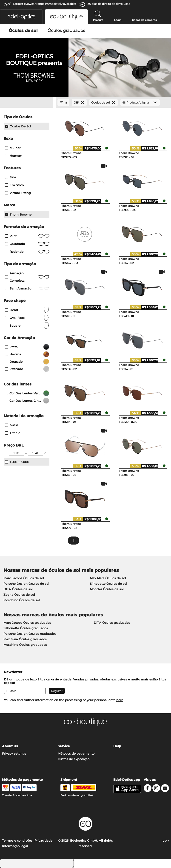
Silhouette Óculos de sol (108, 584)
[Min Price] (17, 453)
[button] (21, 17)
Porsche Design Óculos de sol (26, 584)
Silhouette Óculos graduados (26, 628)
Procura (98, 20)
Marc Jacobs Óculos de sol (24, 578)
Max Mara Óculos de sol (108, 578)
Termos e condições (17, 840)
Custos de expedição (74, 759)
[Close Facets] (27, 103)
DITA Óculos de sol (18, 589)
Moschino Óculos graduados (25, 645)
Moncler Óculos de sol (107, 589)
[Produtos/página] (140, 103)
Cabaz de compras (144, 20)
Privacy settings (14, 753)
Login (118, 20)
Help (117, 746)
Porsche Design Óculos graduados (30, 634)
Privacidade (43, 840)
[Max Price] (35, 453)
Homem (14, 156)
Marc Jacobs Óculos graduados (27, 623)
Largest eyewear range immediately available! (44, 4)
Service (64, 746)
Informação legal (15, 846)
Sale (11, 177)
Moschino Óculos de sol (22, 600)
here (120, 700)
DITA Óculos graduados (112, 623)
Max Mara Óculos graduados (25, 639)
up (166, 840)
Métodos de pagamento (76, 753)
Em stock (15, 185)
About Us (10, 746)
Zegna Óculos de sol (19, 595)
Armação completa (27, 277)
